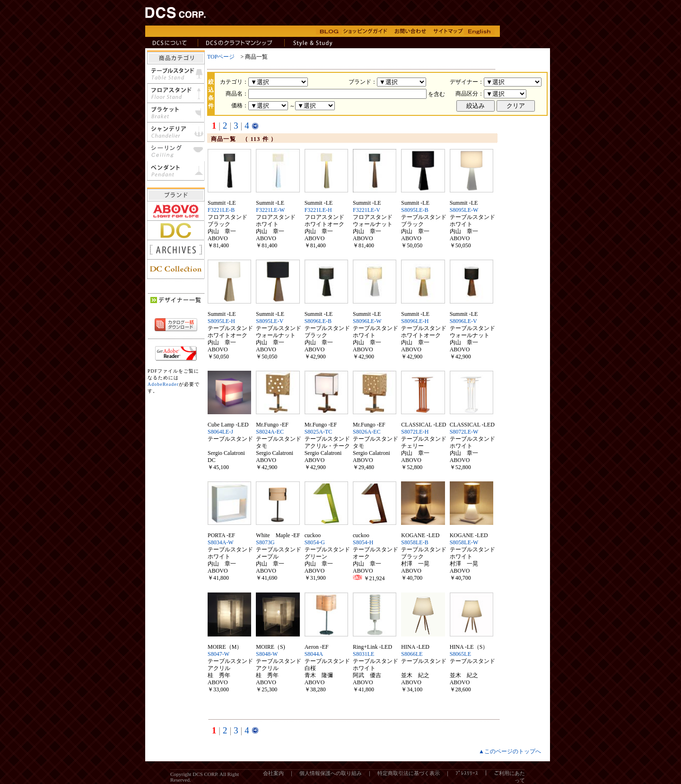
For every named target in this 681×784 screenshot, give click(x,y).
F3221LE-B (221, 210)
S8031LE (363, 654)
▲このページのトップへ (510, 751)
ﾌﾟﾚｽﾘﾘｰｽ (467, 773)
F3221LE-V (367, 210)
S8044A (314, 654)
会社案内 (273, 773)
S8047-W (218, 654)
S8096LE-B (318, 321)
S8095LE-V (270, 321)
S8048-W (267, 654)
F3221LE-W (270, 210)
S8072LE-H (415, 432)
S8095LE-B (415, 210)
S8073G (265, 542)
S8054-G (315, 542)
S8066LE (412, 654)
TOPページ (221, 57)
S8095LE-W (464, 210)
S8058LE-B (415, 542)
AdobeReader (163, 384)
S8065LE (460, 654)
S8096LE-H (415, 321)
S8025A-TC (319, 432)
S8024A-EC (270, 432)
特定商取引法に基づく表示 (409, 773)
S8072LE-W (464, 432)
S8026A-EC (367, 432)
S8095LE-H (221, 321)
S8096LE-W (367, 321)
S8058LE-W (464, 542)
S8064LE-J (220, 432)
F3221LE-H (318, 210)
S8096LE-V (463, 321)
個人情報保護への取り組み (331, 773)
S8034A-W (221, 542)
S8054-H (363, 542)
